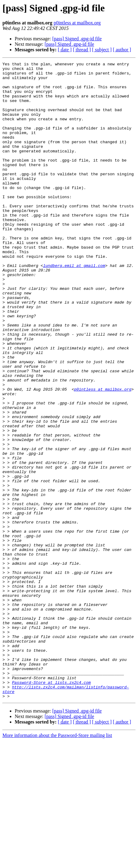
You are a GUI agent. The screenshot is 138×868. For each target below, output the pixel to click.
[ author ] (122, 50)
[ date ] (65, 50)
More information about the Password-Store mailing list (57, 863)
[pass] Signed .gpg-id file (77, 39)
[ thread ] (82, 50)
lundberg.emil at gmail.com (74, 307)
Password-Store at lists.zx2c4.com (51, 807)
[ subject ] (102, 50)
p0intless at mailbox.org (77, 23)
